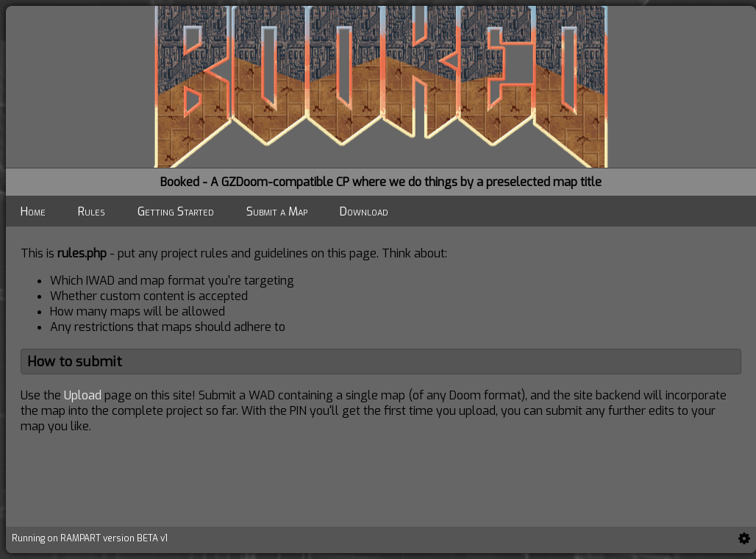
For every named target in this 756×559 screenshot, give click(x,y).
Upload (83, 395)
